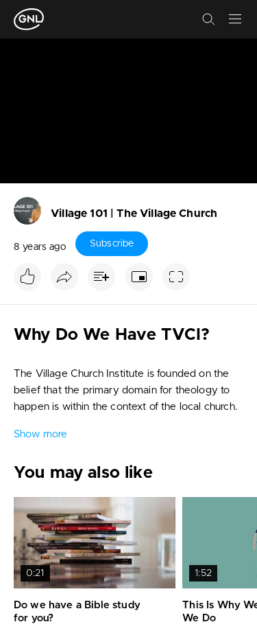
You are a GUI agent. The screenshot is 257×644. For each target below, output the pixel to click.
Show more (40, 434)
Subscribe (112, 244)
